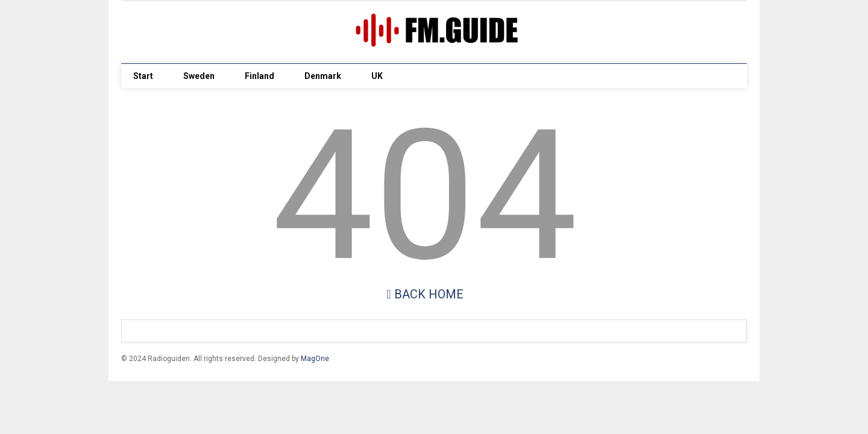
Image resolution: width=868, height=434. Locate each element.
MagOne (315, 359)
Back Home (425, 294)
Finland (259, 76)
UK (377, 76)
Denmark (323, 76)
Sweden (199, 76)
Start (143, 76)
